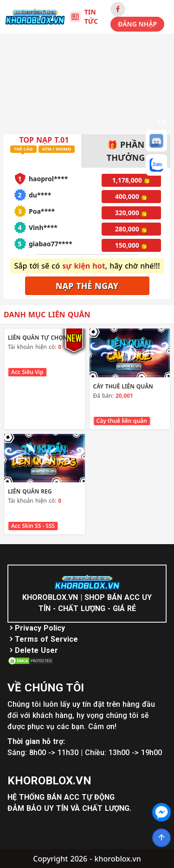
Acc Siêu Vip (27, 372)
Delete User (36, 650)
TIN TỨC (84, 16)
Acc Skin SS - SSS (33, 526)
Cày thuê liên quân (122, 421)
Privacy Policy (40, 628)
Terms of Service (46, 639)
